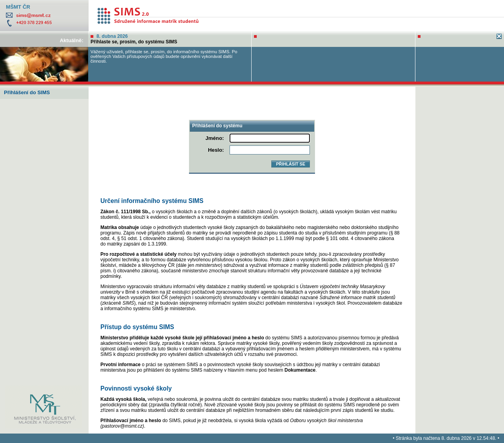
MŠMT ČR (18, 7)
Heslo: (216, 150)
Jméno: (215, 138)
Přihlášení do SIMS (27, 92)
